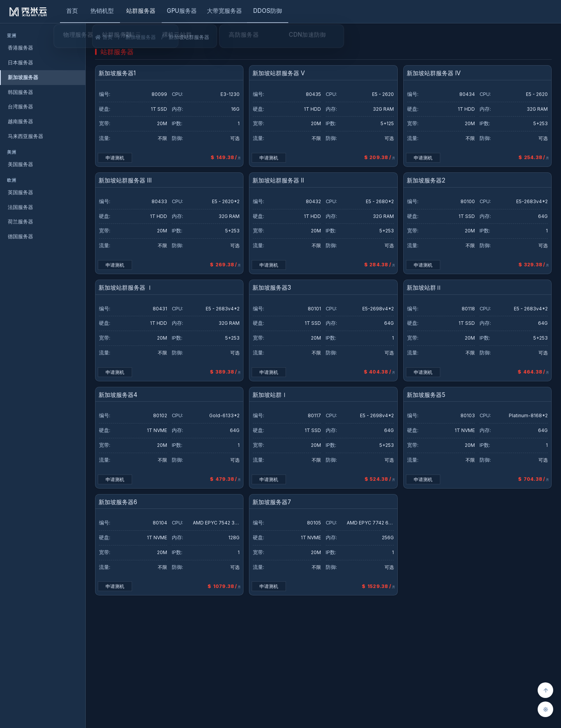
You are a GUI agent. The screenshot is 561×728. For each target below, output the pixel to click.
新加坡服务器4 (118, 395)
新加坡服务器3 (272, 288)
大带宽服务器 (224, 11)
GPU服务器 (182, 11)
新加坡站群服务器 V (279, 74)
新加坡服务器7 (272, 502)
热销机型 (102, 11)
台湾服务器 (20, 106)
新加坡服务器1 (117, 74)
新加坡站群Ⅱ (424, 288)
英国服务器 (20, 192)
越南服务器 (20, 121)
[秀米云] (28, 12)
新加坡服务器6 (118, 502)
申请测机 (115, 158)
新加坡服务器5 (426, 395)
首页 (72, 11)
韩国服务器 (20, 92)
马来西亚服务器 (26, 136)
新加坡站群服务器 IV (434, 74)
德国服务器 (20, 236)
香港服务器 (20, 48)
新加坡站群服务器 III (125, 181)
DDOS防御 (268, 11)
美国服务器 (20, 164)
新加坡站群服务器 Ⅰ (126, 288)
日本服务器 (20, 62)
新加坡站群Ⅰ (270, 395)
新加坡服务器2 (426, 181)
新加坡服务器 (23, 77)
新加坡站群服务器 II (278, 181)
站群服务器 (141, 11)
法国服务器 (20, 207)
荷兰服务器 (20, 221)
